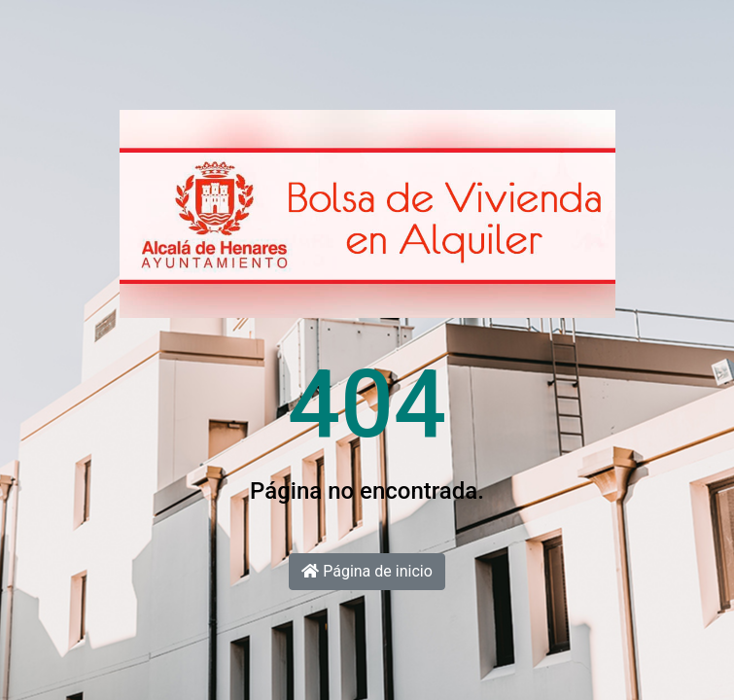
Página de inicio (367, 571)
